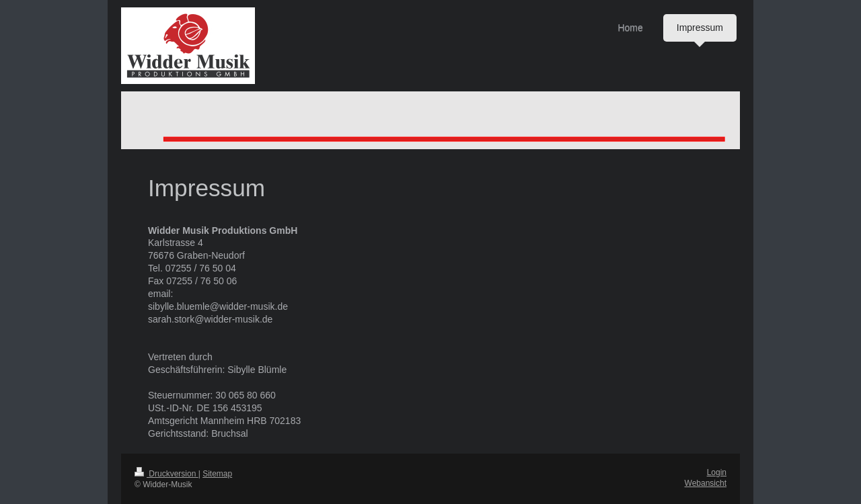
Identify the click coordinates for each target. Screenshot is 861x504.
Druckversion (166, 474)
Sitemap (217, 474)
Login (717, 472)
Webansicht (706, 483)
